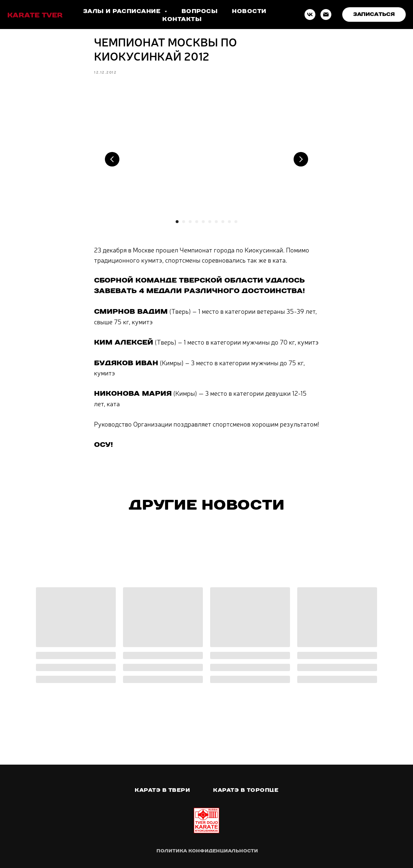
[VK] (310, 15)
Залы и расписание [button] (123, 11)
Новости (249, 11)
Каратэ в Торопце (246, 790)
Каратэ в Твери (162, 790)
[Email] (326, 15)
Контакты (182, 19)
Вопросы (200, 11)
